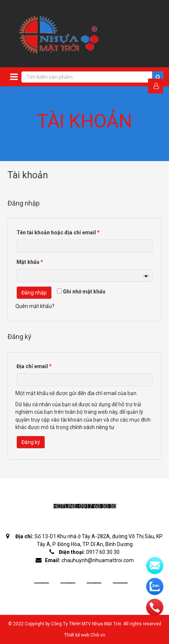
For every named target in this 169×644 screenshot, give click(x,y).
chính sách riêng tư (92, 427)
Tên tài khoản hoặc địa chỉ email (58, 232)
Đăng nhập (34, 293)
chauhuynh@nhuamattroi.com (98, 560)
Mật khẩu (30, 262)
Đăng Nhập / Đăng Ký (158, 86)
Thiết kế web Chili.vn (85, 635)
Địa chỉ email (34, 366)
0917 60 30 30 (103, 552)
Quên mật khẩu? (35, 306)
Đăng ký (31, 442)
